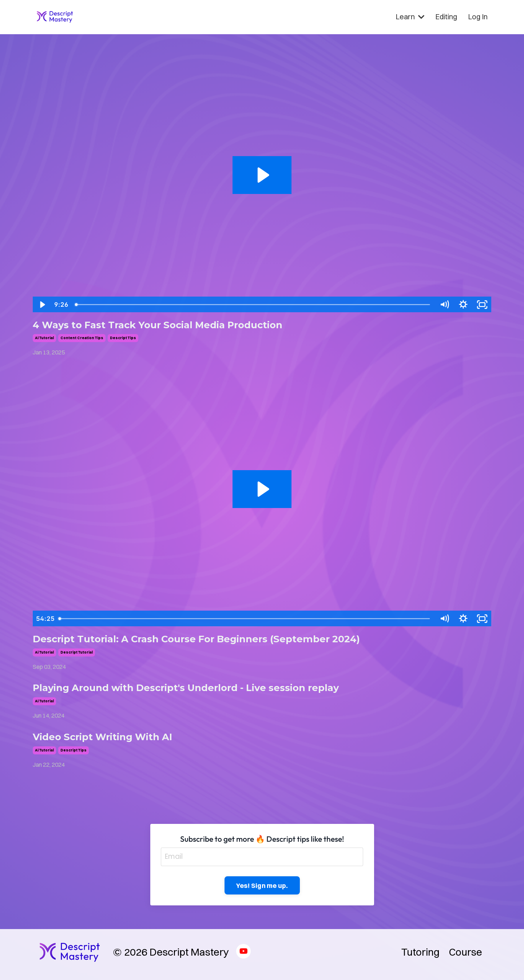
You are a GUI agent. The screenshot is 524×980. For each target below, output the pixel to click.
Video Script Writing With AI (109, 740)
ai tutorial (44, 339)
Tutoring (420, 957)
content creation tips (82, 339)
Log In (478, 17)
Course (466, 957)
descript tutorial (77, 654)
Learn (410, 17)
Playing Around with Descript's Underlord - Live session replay (198, 690)
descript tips (123, 339)
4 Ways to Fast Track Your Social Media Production (168, 325)
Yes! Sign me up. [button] (262, 890)
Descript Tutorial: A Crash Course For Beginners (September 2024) (209, 640)
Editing (446, 17)
